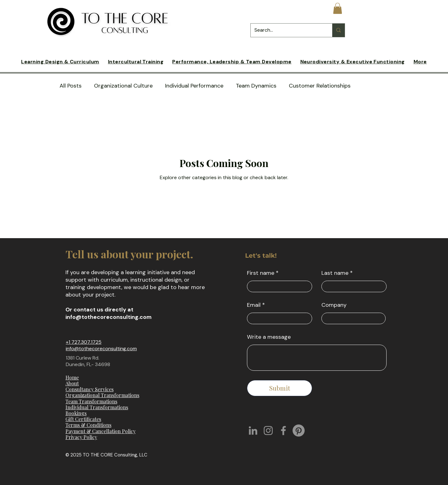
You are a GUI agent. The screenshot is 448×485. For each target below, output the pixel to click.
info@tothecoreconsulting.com (109, 317)
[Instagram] (268, 431)
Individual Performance (194, 86)
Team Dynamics (256, 86)
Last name (335, 273)
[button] (338, 8)
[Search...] (287, 30)
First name (261, 273)
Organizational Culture (123, 86)
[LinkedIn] (253, 431)
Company (334, 305)
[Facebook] (283, 431)
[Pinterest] (299, 431)
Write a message (269, 337)
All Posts (71, 86)
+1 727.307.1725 (84, 342)
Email (254, 305)
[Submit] (280, 388)
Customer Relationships (320, 86)
